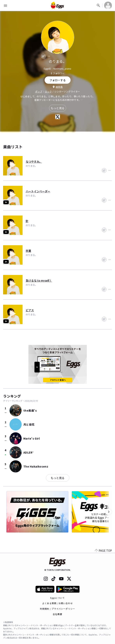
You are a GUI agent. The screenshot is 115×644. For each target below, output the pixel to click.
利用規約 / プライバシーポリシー (57, 609)
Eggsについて (58, 598)
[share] (43, 56)
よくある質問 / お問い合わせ (57, 603)
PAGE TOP (103, 551)
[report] (49, 56)
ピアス (30, 310)
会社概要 (57, 614)
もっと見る (58, 108)
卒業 (28, 251)
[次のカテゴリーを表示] (109, 512)
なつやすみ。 (34, 161)
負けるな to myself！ (39, 280)
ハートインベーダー (38, 191)
